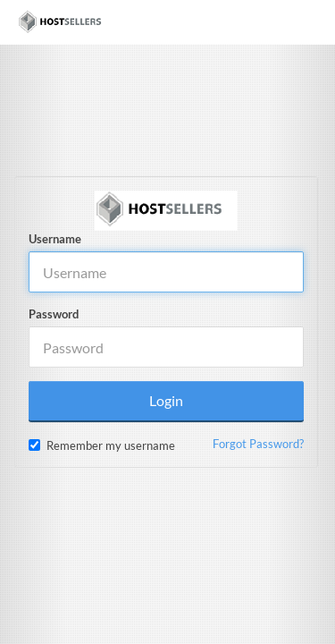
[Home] (65, 23)
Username (55, 239)
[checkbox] (34, 445)
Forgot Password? (258, 444)
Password (54, 314)
